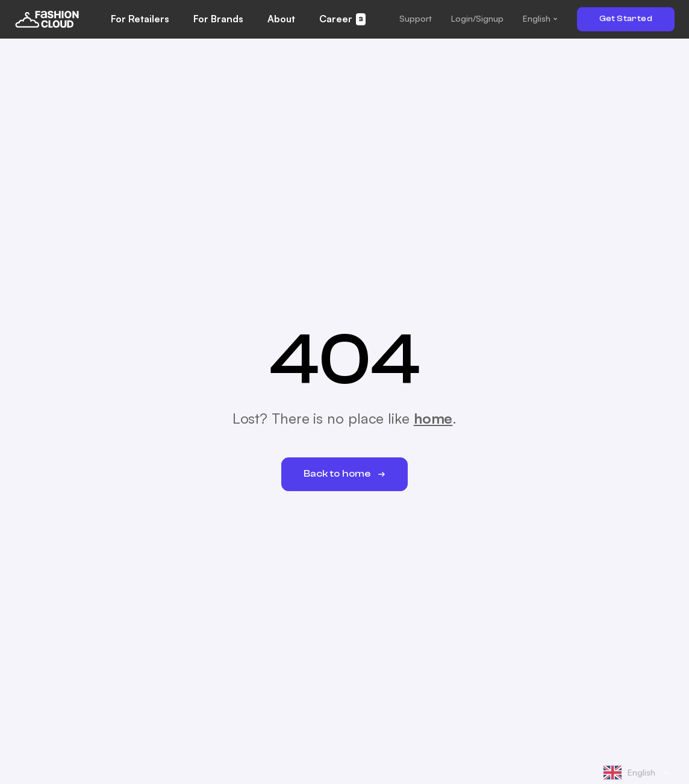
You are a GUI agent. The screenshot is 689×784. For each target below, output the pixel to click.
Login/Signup (477, 18)
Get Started (626, 19)
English (629, 773)
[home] (47, 19)
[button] (416, 19)
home (433, 418)
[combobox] (637, 773)
